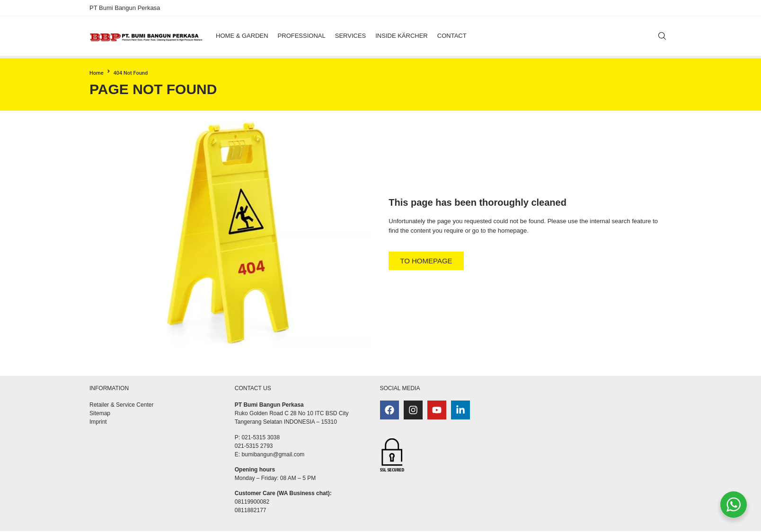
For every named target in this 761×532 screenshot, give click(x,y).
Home (97, 73)
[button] (242, 36)
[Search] (662, 36)
